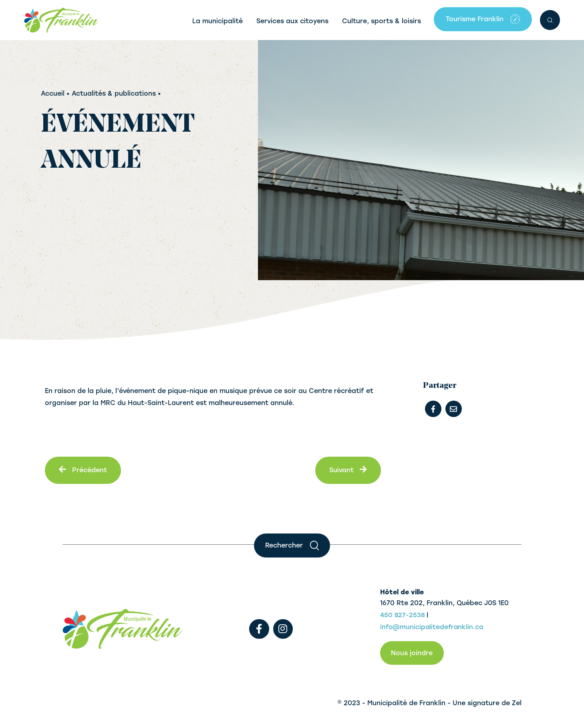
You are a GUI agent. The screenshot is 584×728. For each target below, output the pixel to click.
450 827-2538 (403, 615)
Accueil (53, 93)
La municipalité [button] (217, 21)
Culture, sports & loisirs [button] (382, 21)
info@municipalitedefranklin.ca (433, 627)
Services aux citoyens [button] (292, 21)
